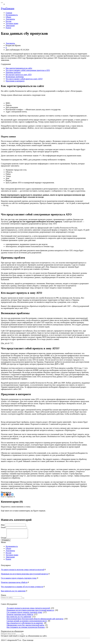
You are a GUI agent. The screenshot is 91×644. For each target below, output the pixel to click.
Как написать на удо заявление (13, 593)
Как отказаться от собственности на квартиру (25, 625)
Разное (8, 561)
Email (3, 527)
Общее (8, 550)
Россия (8, 555)
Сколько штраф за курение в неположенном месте (27, 623)
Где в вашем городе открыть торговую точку (19, 580)
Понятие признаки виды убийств (14, 584)
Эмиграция (10, 559)
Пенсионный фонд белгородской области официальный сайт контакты (35, 620)
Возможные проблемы (15, 77)
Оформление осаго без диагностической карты (25, 627)
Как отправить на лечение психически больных (26, 629)
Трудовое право (12, 557)
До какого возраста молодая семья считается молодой (23, 571)
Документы (10, 552)
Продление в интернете (15, 81)
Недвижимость (12, 548)
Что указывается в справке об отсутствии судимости (22, 588)
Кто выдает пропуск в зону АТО (19, 75)
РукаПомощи (8, 8)
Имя (3, 525)
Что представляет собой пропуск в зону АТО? (24, 79)
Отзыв (3, 539)
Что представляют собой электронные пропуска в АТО (28, 70)
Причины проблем (13, 72)
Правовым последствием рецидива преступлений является (25, 576)
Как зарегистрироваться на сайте (19, 68)
